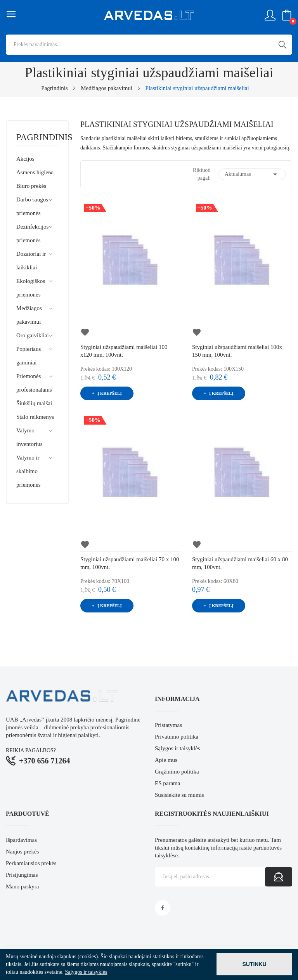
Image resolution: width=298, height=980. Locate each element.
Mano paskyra (22, 886)
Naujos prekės (22, 852)
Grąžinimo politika (177, 772)
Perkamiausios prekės (31, 863)
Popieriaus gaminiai (29, 356)
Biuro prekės (31, 186)
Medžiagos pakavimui (29, 315)
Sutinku (254, 964)
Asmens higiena (35, 172)
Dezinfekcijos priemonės (32, 233)
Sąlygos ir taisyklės (178, 748)
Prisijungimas (22, 875)
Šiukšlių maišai (34, 403)
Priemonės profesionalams (34, 383)
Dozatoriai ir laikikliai (31, 261)
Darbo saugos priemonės (32, 206)
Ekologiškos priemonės (31, 288)
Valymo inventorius (29, 437)
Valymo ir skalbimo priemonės (28, 471)
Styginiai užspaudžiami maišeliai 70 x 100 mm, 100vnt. (130, 563)
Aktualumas (252, 174)
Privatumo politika (177, 737)
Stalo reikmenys (35, 417)
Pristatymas (168, 725)
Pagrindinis (37, 137)
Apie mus (166, 760)
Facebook (163, 908)
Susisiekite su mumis (179, 795)
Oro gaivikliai (33, 335)
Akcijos (25, 159)
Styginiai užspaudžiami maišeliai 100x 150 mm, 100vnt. (237, 351)
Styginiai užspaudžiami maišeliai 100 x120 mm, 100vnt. (124, 351)
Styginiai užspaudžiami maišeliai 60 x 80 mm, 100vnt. (240, 563)
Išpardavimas (21, 840)
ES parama (167, 783)
